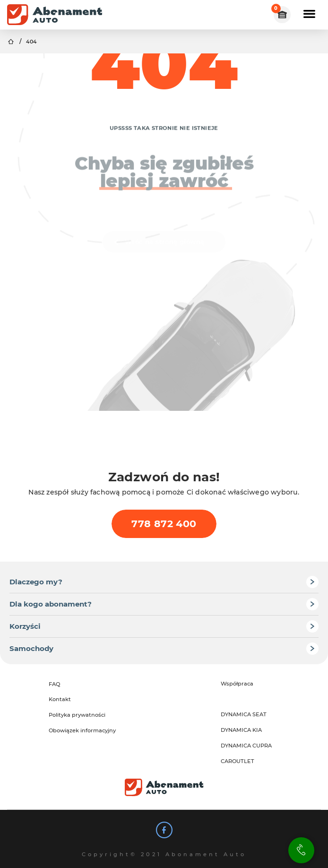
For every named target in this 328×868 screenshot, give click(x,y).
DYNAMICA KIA (241, 730)
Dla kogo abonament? (51, 604)
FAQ (54, 684)
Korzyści (25, 626)
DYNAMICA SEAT (244, 714)
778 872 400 (164, 524)
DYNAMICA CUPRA (246, 746)
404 (31, 42)
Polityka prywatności (77, 715)
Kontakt (60, 699)
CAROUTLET (237, 761)
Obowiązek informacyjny (82, 730)
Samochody (31, 648)
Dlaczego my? (36, 582)
